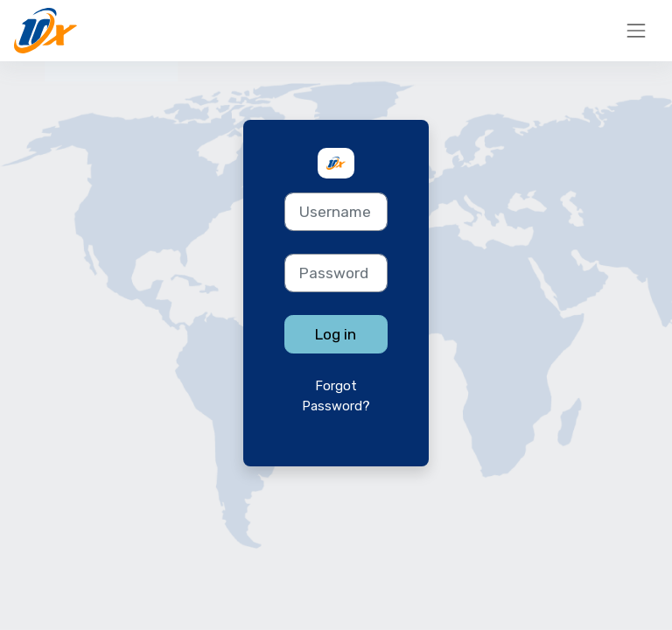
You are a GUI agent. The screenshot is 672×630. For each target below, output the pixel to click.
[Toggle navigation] (636, 31)
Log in (336, 334)
